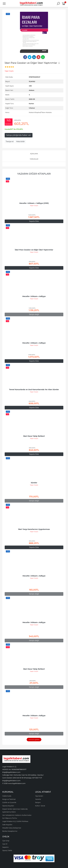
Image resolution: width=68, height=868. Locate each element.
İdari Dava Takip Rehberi (34, 436)
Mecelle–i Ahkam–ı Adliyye (34, 296)
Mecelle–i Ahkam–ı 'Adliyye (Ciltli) (34, 203)
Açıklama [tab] (34, 154)
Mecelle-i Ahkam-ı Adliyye (34, 576)
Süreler (34, 483)
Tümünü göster (34, 740)
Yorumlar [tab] (34, 159)
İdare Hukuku (47, 112)
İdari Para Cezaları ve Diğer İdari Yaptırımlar (34, 250)
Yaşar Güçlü (34, 205)
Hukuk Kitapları (35, 112)
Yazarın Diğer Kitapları (34, 174)
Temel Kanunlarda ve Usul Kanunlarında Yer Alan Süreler (34, 390)
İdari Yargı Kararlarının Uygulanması (34, 529)
